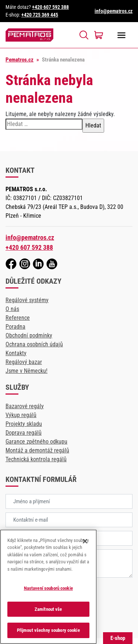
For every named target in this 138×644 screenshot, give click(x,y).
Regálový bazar (24, 362)
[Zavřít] (85, 541)
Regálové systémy (27, 300)
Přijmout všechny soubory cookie (48, 630)
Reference (18, 318)
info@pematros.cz (114, 11)
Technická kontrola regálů (36, 459)
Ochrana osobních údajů (34, 344)
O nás (12, 309)
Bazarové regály (25, 406)
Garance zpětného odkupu (36, 442)
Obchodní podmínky (29, 335)
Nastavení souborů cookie (48, 588)
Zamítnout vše (48, 609)
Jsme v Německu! (26, 371)
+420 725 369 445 (40, 15)
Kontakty (16, 353)
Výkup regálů (21, 415)
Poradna (15, 327)
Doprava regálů (24, 433)
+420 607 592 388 (50, 7)
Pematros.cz (20, 60)
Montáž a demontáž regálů (37, 450)
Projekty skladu (24, 424)
